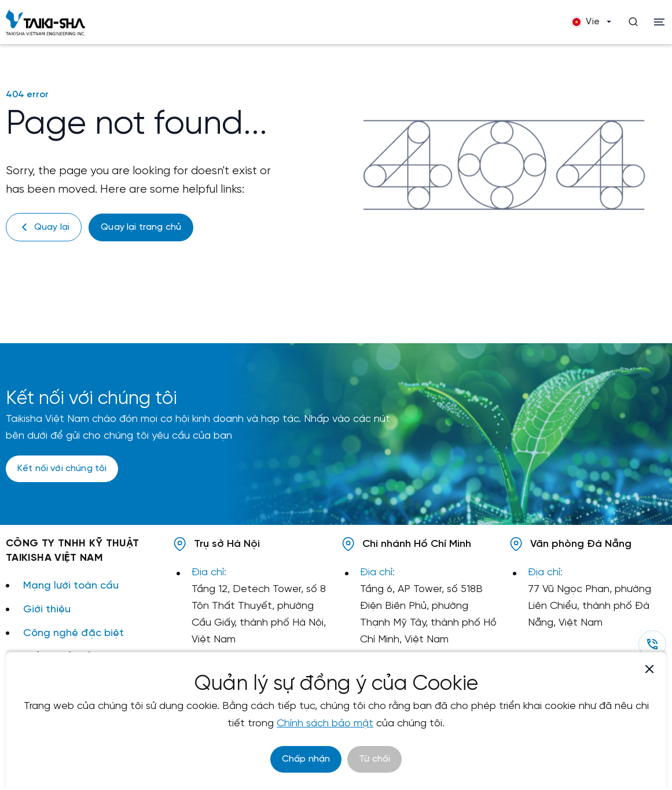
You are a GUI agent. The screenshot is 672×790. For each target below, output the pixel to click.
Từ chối (374, 759)
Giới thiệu (47, 609)
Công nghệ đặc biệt (74, 633)
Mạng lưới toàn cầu (71, 585)
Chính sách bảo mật (325, 724)
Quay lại (44, 227)
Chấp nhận (306, 759)
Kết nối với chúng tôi (62, 469)
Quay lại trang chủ (141, 227)
